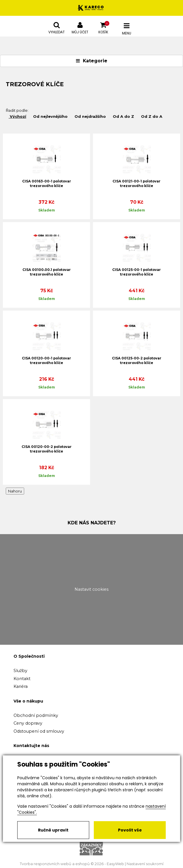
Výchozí (17, 116)
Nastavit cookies (91, 589)
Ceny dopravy (28, 723)
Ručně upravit (53, 830)
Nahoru (15, 491)
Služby (20, 671)
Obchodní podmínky (36, 715)
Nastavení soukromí (145, 864)
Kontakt (22, 679)
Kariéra (21, 686)
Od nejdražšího (90, 116)
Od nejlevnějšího (50, 116)
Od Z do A (151, 116)
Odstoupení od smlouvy (39, 731)
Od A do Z (123, 116)
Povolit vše (130, 830)
